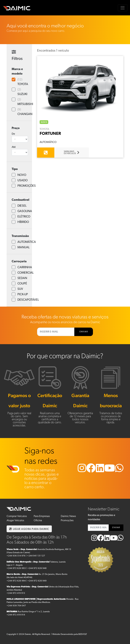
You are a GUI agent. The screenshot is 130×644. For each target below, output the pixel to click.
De (13, 134)
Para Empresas (42, 516)
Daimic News (68, 516)
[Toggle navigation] (123, 8)
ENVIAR (84, 332)
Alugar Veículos (15, 521)
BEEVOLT (83, 634)
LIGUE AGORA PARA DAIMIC (29, 529)
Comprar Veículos (17, 516)
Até (14, 147)
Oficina (38, 521)
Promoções (67, 521)
